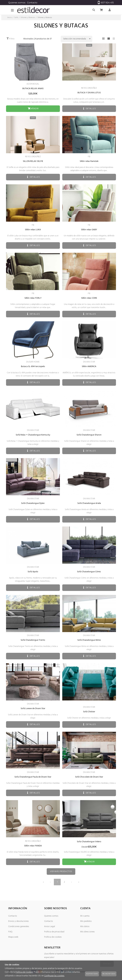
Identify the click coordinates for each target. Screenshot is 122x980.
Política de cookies (53, 937)
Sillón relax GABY (89, 230)
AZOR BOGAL (33, 84)
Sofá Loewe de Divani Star (33, 709)
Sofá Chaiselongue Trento (33, 640)
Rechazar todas (109, 974)
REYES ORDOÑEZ (89, 88)
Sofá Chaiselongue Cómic (89, 572)
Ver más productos (61, 871)
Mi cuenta (85, 916)
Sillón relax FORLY (33, 298)
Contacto (32, 3)
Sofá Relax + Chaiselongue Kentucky (33, 435)
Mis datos (85, 927)
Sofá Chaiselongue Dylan (33, 503)
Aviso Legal (50, 927)
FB (89, 157)
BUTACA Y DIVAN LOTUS (89, 93)
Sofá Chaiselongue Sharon (89, 435)
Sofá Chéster (89, 712)
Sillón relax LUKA (33, 230)
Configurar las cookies (54, 976)
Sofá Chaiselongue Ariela (89, 503)
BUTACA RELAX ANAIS (33, 89)
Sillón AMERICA (89, 367)
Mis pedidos (86, 921)
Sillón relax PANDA (33, 846)
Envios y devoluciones (19, 921)
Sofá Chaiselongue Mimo (89, 640)
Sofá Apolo (33, 572)
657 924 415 (106, 3)
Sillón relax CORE (89, 298)
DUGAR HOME (33, 362)
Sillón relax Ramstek (89, 161)
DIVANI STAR (89, 362)
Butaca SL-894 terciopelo (33, 367)
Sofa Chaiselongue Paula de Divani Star (33, 777)
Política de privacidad (54, 932)
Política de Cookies (24, 972)
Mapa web (13, 937)
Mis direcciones (87, 932)
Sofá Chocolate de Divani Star (89, 777)
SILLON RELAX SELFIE (33, 161)
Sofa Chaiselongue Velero (89, 842)
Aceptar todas (92, 974)
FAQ (10, 932)
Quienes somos (17, 3)
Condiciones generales (19, 927)
